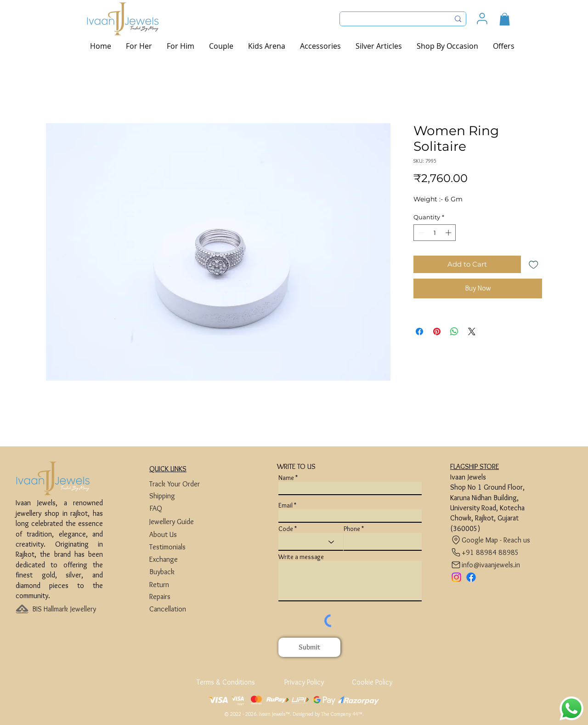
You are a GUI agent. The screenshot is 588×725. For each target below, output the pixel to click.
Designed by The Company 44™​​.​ (328, 714)
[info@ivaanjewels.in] (487, 565)
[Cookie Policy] (372, 682)
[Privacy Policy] (304, 682)
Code (286, 529)
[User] (482, 19)
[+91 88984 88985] (485, 552)
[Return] (184, 585)
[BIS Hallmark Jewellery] (67, 609)
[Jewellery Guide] (184, 522)
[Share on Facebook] (419, 331)
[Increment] (449, 233)
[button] (505, 19)
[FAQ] (184, 508)
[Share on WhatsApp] (454, 331)
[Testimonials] (184, 547)
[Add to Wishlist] (534, 265)
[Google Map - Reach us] (493, 540)
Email (286, 505)
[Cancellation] (184, 609)
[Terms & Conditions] (226, 682)
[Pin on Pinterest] (437, 331)
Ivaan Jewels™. (275, 714)
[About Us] (184, 534)
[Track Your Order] (184, 484)
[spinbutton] (435, 233)
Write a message (301, 557)
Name (286, 478)
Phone (352, 529)
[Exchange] (184, 559)
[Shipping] (184, 496)
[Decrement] (420, 233)
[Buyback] (184, 572)
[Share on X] (472, 331)
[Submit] (309, 647)
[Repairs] (184, 597)
